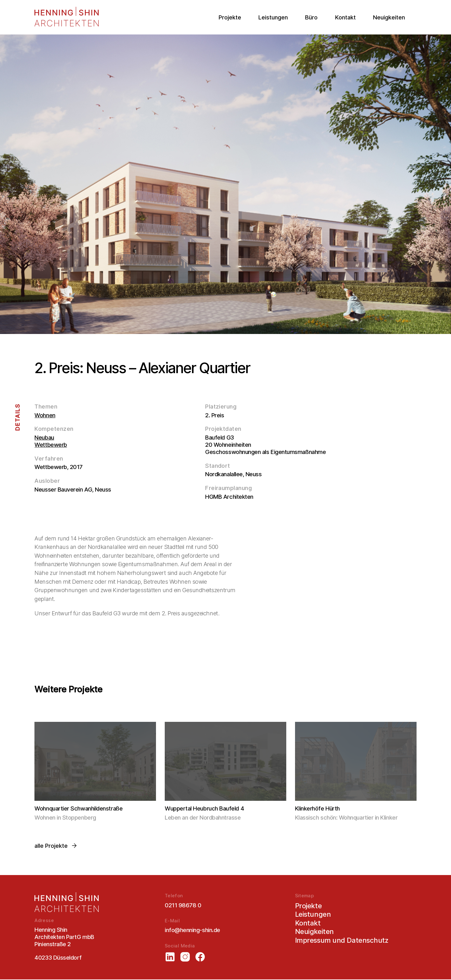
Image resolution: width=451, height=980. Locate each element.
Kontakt (345, 17)
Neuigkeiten (389, 17)
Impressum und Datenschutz (342, 941)
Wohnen (45, 415)
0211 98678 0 (183, 905)
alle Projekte (56, 846)
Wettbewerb (51, 445)
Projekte (230, 17)
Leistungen (273, 17)
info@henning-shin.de (192, 930)
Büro (311, 17)
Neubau (44, 437)
